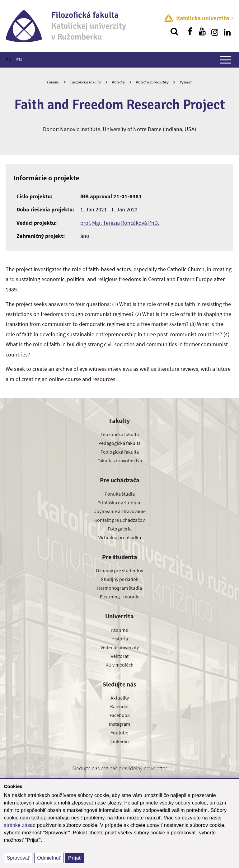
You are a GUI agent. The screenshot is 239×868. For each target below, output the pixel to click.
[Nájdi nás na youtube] (202, 31)
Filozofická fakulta (86, 82)
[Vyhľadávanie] (174, 31)
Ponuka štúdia (120, 494)
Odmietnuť (49, 858)
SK (8, 59)
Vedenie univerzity (120, 647)
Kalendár (120, 706)
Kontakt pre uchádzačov (119, 520)
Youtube (119, 733)
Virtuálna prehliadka (120, 537)
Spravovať (18, 858)
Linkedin (120, 741)
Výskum (186, 82)
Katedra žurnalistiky (152, 82)
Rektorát (119, 656)
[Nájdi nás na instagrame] (215, 31)
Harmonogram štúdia (119, 588)
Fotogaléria (120, 529)
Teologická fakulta (120, 452)
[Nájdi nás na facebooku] (190, 31)
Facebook (120, 715)
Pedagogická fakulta (119, 443)
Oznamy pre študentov (119, 570)
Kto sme (119, 630)
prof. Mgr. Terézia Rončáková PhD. (120, 223)
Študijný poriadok (120, 579)
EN (19, 59)
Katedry (118, 82)
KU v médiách (119, 665)
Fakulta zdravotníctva (120, 460)
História (120, 639)
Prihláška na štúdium (119, 502)
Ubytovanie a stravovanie (119, 511)
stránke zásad (20, 825)
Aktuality (120, 698)
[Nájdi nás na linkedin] (227, 31)
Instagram (119, 724)
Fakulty (53, 82)
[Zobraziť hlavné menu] (226, 60)
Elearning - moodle (120, 597)
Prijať (75, 858)
